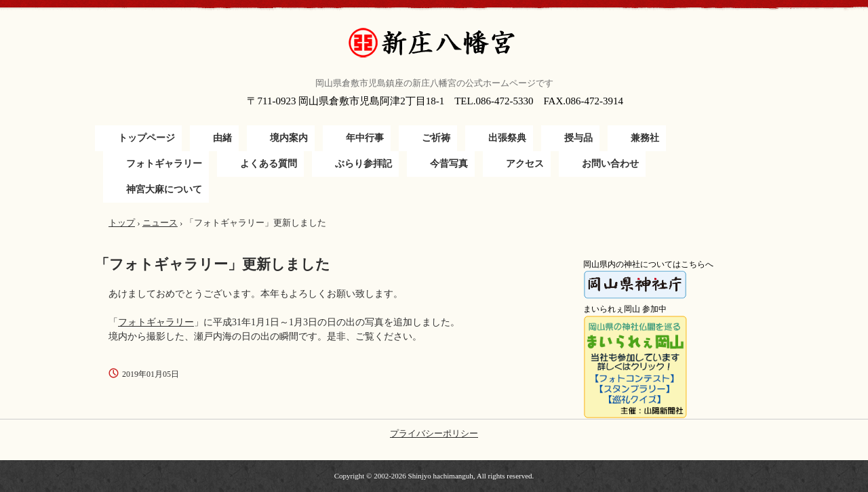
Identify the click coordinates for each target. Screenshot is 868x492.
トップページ (146, 138)
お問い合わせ (610, 164)
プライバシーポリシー (434, 433)
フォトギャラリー (164, 164)
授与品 (578, 138)
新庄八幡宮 (434, 43)
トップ (122, 223)
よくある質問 (269, 164)
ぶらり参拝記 (363, 164)
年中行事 (365, 138)
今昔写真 (449, 164)
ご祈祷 (436, 138)
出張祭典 (507, 138)
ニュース (160, 223)
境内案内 (289, 138)
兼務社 (645, 138)
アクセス (525, 164)
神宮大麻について (164, 189)
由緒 (222, 138)
